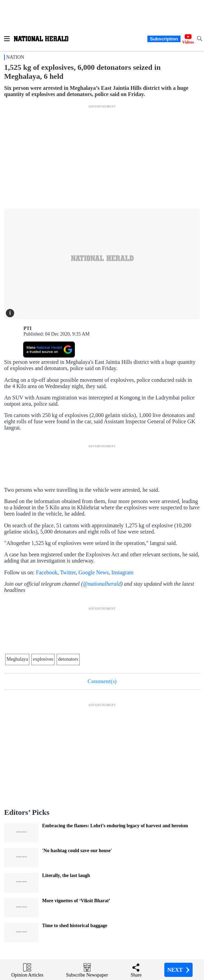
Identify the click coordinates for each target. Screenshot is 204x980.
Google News (94, 572)
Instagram (123, 572)
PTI (27, 328)
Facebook (47, 572)
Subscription (164, 39)
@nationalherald (102, 584)
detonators (68, 659)
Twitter (68, 572)
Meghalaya (17, 659)
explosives (43, 659)
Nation (15, 57)
